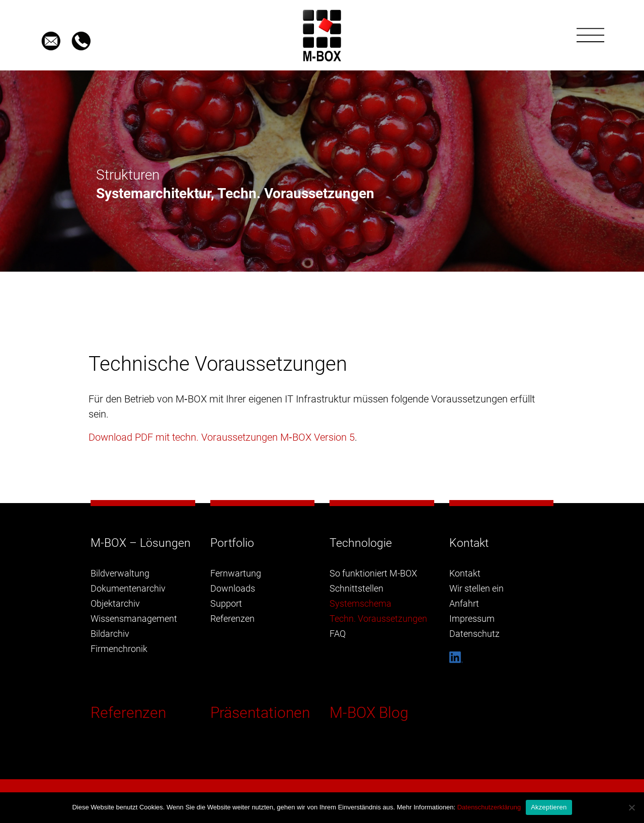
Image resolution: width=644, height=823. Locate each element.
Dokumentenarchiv (128, 588)
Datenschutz (474, 634)
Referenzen (128, 713)
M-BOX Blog (369, 713)
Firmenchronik (119, 649)
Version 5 (333, 437)
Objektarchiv (115, 603)
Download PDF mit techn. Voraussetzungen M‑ (190, 437)
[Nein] (631, 807)
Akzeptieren (549, 807)
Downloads (233, 588)
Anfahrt (464, 603)
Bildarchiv (110, 634)
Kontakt (465, 573)
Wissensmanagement (134, 619)
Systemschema (360, 603)
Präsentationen (260, 713)
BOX (302, 437)
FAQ (338, 634)
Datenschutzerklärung (489, 807)
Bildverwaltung (120, 573)
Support (226, 603)
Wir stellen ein (476, 588)
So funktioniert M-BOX (373, 573)
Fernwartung (236, 573)
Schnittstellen (356, 588)
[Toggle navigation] (590, 35)
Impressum (472, 619)
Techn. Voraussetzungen (378, 619)
